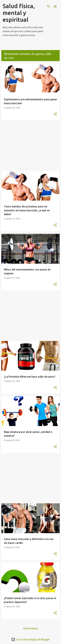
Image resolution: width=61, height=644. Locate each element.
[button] (55, 114)
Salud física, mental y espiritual (19, 13)
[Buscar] (49, 6)
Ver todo (9, 58)
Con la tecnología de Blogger (30, 639)
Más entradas (30, 629)
